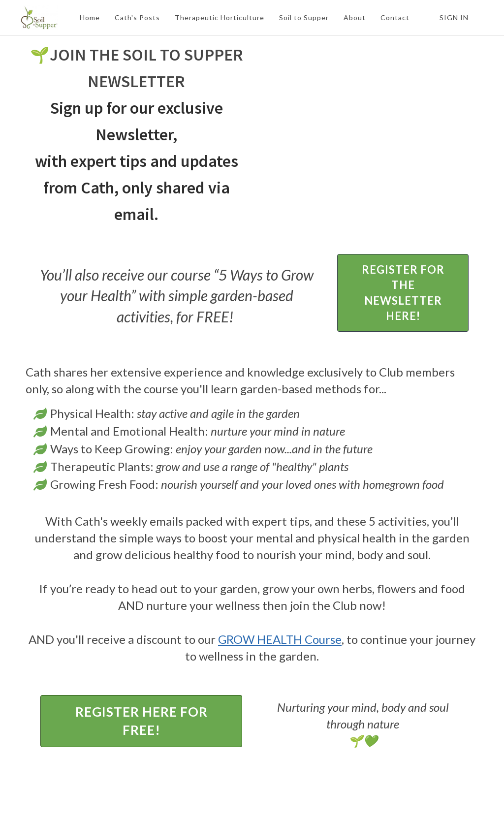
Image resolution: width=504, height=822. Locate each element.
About (355, 17)
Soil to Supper (304, 17)
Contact (395, 17)
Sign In (454, 17)
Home (90, 17)
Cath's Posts (137, 17)
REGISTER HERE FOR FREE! (142, 721)
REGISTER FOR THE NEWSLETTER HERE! (403, 293)
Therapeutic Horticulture (220, 17)
